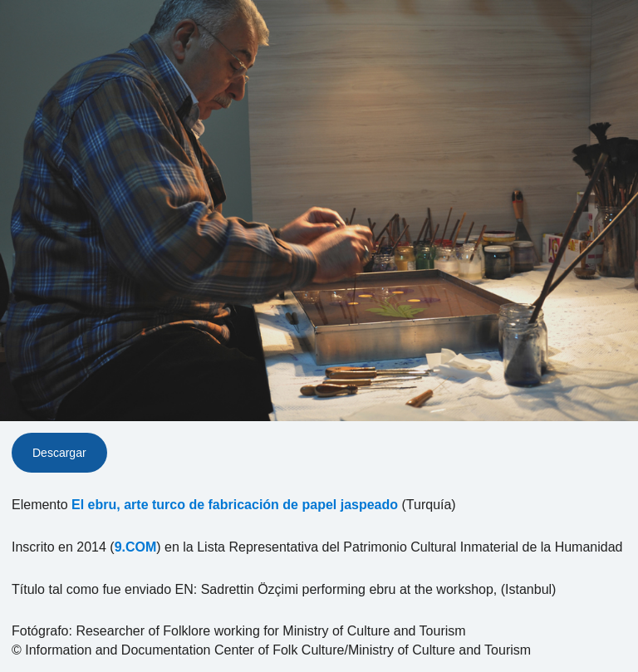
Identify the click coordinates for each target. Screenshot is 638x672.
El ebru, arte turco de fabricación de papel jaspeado (235, 505)
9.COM (136, 547)
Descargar (59, 453)
